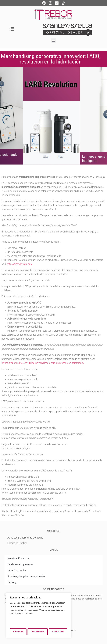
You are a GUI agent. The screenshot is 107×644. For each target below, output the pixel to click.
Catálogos (13, 582)
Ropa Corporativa (17, 570)
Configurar (18, 632)
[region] (39, 615)
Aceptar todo (58, 632)
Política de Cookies (17, 543)
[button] (54, 41)
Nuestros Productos (18, 558)
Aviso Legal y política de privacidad (25, 538)
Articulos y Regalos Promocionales (26, 576)
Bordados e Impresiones (20, 564)
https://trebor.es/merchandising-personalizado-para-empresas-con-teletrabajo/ (43, 363)
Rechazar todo (38, 632)
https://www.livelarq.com (20, 264)
